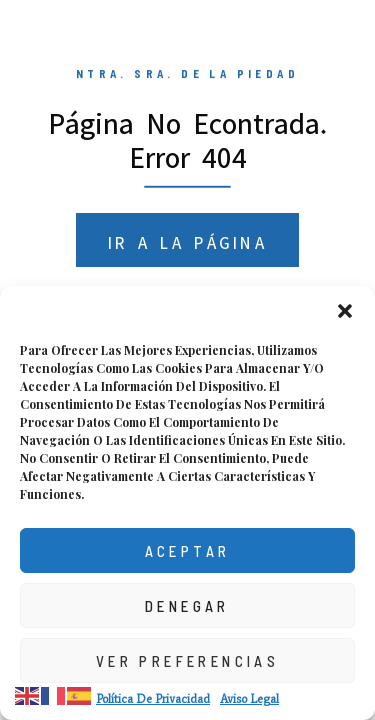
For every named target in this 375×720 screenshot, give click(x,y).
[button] (345, 311)
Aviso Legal (249, 699)
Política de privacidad (153, 699)
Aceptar (188, 551)
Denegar (187, 606)
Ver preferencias (187, 661)
